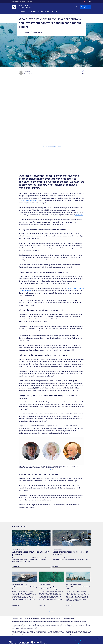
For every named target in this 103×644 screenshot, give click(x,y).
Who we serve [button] (35, 11)
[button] (73, 72)
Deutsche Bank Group (18, 2)
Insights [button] (43, 11)
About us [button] (50, 11)
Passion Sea (79, 215)
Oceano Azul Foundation (29, 200)
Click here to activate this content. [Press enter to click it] (51, 147)
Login (89, 2)
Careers (30, 2)
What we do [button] (25, 11)
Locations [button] (58, 11)
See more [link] (51, 612)
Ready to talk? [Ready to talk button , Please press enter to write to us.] (85, 7)
